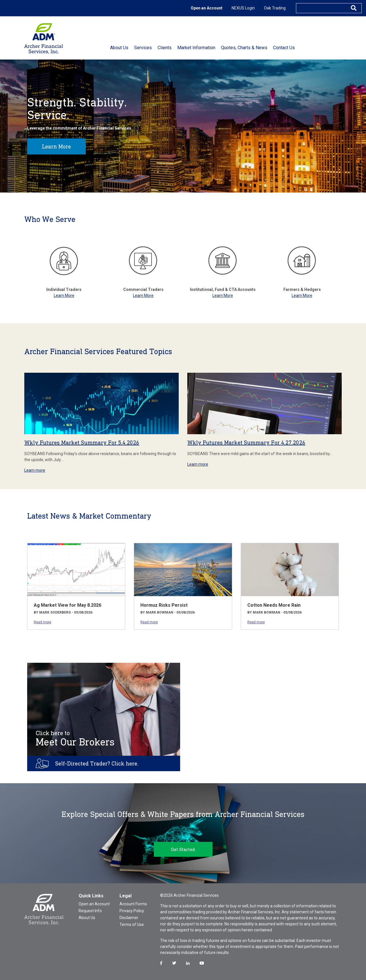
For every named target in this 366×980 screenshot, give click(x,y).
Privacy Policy (132, 911)
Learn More (56, 146)
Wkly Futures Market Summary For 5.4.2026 (82, 443)
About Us (87, 918)
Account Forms (133, 904)
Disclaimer (129, 918)
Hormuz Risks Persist (164, 605)
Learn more (35, 470)
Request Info (90, 911)
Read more (42, 622)
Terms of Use (132, 925)
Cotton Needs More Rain (274, 605)
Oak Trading (275, 8)
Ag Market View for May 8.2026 (67, 605)
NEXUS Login (243, 8)
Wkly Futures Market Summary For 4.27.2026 (246, 443)
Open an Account (207, 8)
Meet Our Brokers (75, 739)
